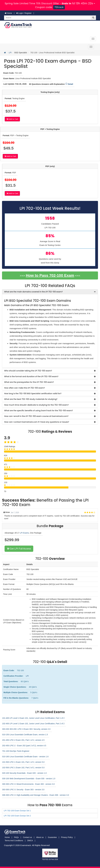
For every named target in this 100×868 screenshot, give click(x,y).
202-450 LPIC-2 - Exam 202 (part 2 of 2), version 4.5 (24, 746)
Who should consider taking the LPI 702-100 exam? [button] (28, 371)
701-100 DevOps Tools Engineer (16, 751)
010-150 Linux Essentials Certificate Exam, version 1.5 (25, 735)
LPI (10, 53)
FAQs (16, 837)
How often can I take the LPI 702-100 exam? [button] (24, 388)
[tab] (50, 292)
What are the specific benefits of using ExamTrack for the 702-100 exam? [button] (38, 411)
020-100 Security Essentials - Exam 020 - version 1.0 (24, 773)
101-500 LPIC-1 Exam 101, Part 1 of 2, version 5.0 (23, 762)
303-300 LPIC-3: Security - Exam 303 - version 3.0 (23, 790)
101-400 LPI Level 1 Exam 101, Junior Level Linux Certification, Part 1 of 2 (33, 718)
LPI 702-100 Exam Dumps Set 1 (17, 811)
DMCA (30, 841)
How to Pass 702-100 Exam (50, 275)
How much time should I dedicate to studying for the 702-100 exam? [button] (36, 405)
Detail (69, 84)
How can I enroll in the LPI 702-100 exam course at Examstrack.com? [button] (36, 416)
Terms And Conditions (14, 841)
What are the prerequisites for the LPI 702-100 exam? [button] (29, 382)
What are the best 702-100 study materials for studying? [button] (31, 399)
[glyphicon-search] (93, 18)
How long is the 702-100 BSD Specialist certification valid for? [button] (33, 393)
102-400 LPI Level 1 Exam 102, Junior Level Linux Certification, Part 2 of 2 (33, 724)
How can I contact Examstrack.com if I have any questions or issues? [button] (37, 422)
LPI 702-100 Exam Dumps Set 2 (17, 816)
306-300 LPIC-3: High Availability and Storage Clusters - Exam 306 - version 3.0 (36, 795)
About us (40, 837)
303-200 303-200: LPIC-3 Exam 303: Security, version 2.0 (26, 729)
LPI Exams (24, 533)
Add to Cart (12, 119)
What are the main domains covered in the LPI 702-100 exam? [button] (33, 292)
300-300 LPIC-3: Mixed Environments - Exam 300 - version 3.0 (28, 784)
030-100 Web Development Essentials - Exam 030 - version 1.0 (29, 779)
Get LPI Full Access (19, 549)
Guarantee (52, 837)
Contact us (27, 837)
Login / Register (24, 13)
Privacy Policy (67, 837)
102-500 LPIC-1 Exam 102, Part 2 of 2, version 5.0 (23, 768)
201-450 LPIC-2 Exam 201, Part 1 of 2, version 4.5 (23, 740)
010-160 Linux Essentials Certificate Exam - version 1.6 (25, 757)
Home (8, 13)
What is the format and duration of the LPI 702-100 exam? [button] (31, 376)
